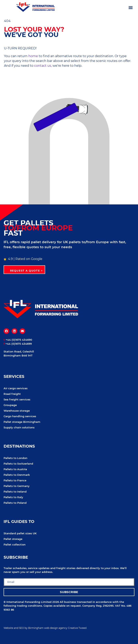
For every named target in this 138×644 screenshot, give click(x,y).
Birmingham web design (43, 628)
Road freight (12, 394)
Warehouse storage (17, 411)
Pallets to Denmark (17, 475)
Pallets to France (15, 480)
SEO (21, 628)
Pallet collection (15, 544)
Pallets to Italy (13, 497)
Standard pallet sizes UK (20, 533)
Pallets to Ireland (15, 492)
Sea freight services (17, 399)
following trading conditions (23, 606)
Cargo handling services (20, 416)
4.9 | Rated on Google (23, 259)
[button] (131, 7)
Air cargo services (16, 388)
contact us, (43, 66)
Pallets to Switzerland (18, 464)
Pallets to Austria (15, 469)
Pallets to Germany (17, 486)
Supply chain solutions (19, 427)
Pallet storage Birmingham (22, 422)
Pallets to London (15, 458)
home (33, 56)
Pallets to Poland (15, 503)
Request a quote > (26, 271)
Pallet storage (13, 539)
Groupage (10, 405)
